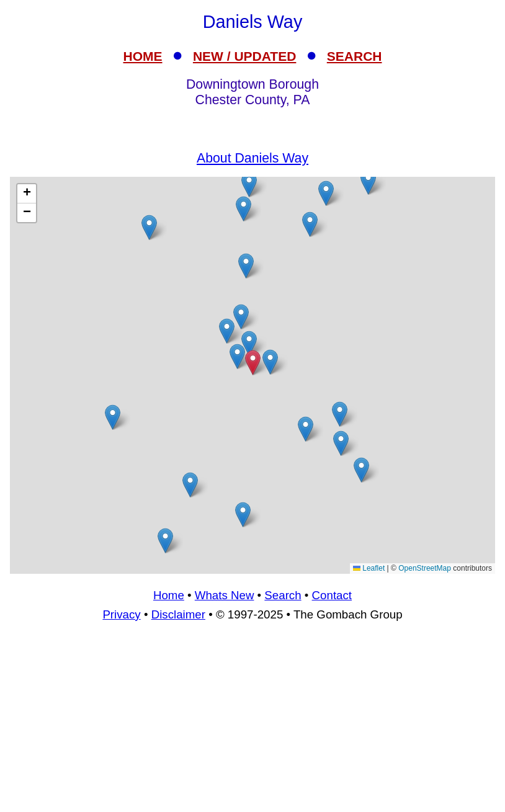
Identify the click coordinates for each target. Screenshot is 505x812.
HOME (143, 56)
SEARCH (355, 56)
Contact (332, 595)
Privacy (121, 614)
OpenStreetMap (425, 568)
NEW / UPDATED (244, 56)
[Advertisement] (253, 722)
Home (169, 595)
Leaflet (369, 568)
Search (283, 595)
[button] (270, 362)
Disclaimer (178, 614)
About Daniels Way (253, 158)
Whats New (225, 595)
